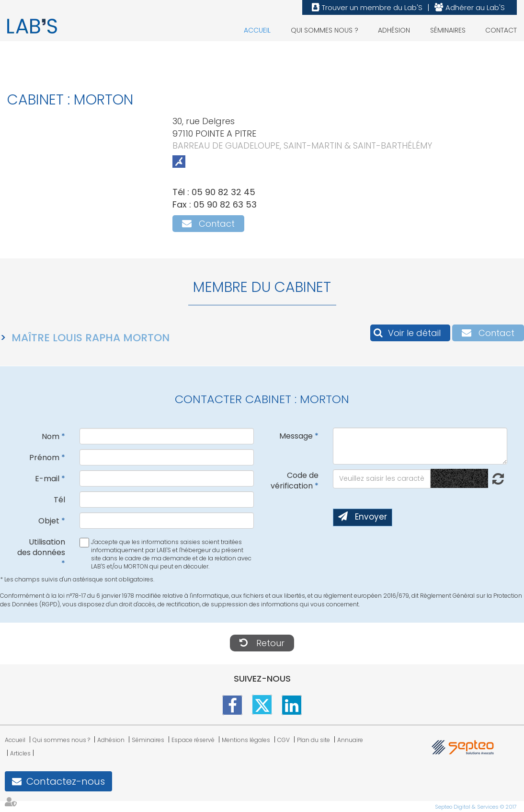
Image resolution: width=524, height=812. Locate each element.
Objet (49, 521)
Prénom (44, 458)
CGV (284, 740)
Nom (51, 436)
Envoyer (371, 517)
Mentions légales (246, 740)
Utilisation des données (41, 547)
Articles (20, 753)
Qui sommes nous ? (325, 30)
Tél (59, 500)
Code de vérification (295, 481)
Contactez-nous (66, 781)
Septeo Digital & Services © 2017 (476, 807)
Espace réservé (193, 740)
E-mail (47, 479)
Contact (501, 30)
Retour (270, 643)
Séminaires (448, 30)
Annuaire (350, 740)
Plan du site (313, 740)
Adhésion (394, 30)
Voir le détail (414, 333)
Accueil (257, 30)
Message (296, 436)
